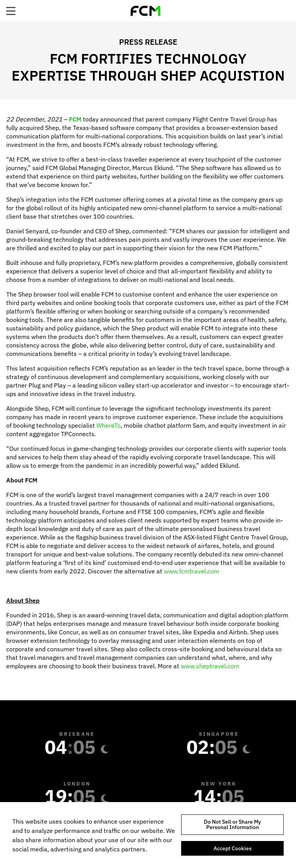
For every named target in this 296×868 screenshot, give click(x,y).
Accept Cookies (233, 848)
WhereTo (108, 425)
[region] (148, 835)
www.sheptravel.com (210, 666)
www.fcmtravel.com (192, 571)
